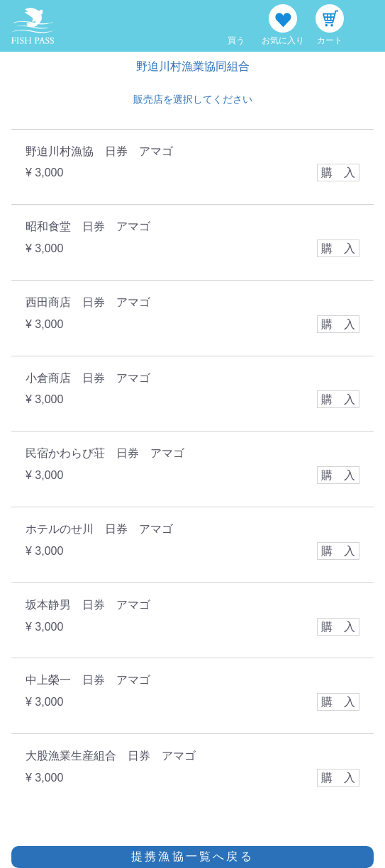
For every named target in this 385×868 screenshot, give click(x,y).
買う (236, 40)
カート (330, 40)
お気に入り (283, 40)
